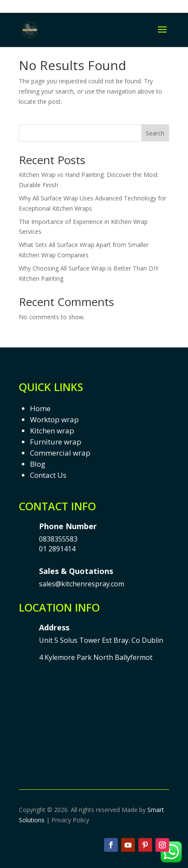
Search (155, 133)
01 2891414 (57, 549)
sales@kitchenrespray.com (82, 584)
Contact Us (48, 475)
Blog (38, 464)
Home (40, 408)
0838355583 (58, 539)
